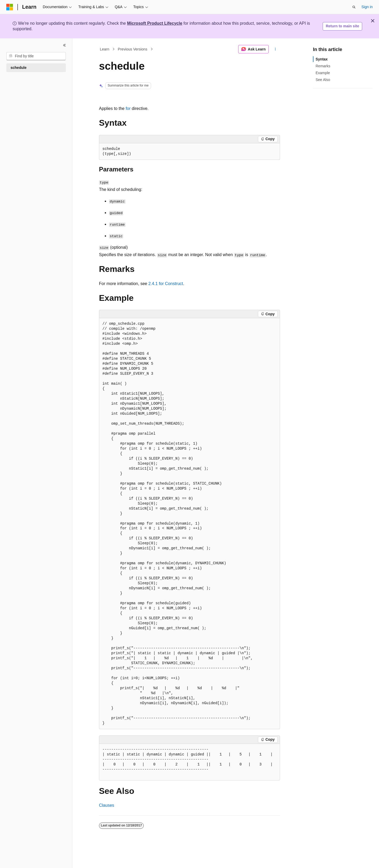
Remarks (323, 66)
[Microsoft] (10, 7)
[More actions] (275, 49)
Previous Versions (133, 49)
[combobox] (36, 56)
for (128, 108)
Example (323, 73)
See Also (323, 80)
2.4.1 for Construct (166, 284)
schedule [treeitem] (19, 68)
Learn (105, 49)
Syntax (322, 59)
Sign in (367, 7)
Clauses (107, 805)
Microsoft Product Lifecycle (155, 23)
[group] (189, 762)
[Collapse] (64, 45)
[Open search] (354, 7)
